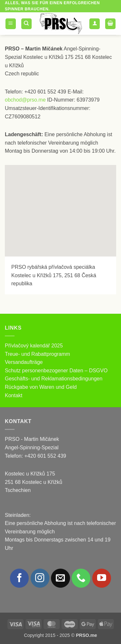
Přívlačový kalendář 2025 (34, 346)
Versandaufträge (24, 362)
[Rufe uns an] (81, 578)
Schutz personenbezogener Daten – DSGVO (56, 371)
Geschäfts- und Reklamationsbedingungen (54, 379)
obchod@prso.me (25, 100)
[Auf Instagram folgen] (40, 578)
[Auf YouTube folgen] (102, 578)
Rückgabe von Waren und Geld (41, 387)
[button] (11, 24)
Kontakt (14, 395)
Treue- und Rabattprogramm (37, 354)
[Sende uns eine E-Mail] (60, 578)
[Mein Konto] (95, 24)
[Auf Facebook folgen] (19, 578)
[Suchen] (26, 24)
